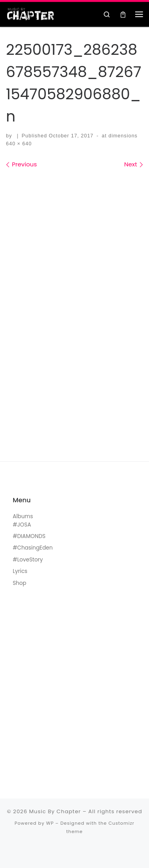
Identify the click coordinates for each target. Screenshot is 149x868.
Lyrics (20, 571)
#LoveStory (28, 560)
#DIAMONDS (29, 536)
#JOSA (22, 525)
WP (50, 823)
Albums (23, 516)
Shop (19, 583)
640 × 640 (19, 144)
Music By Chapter (55, 811)
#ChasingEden (33, 548)
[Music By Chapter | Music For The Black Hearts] (31, 14)
